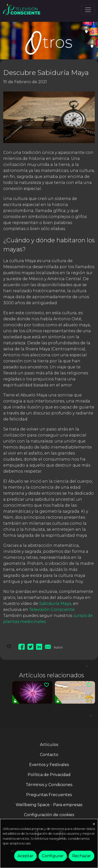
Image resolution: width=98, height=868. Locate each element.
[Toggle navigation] (88, 10)
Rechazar (82, 856)
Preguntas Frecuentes (49, 795)
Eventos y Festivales (49, 765)
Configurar (53, 856)
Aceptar (25, 856)
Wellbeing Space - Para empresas (49, 805)
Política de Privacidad (49, 775)
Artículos (49, 745)
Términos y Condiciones (49, 785)
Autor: (58, 647)
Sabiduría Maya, (56, 604)
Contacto (49, 755)
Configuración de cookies (49, 815)
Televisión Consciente (52, 610)
